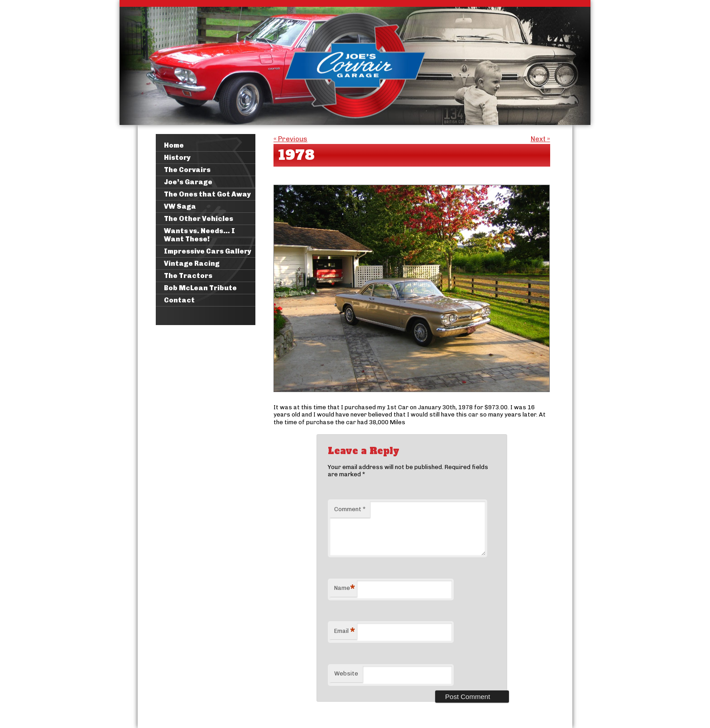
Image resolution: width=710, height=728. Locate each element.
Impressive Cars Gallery (208, 251)
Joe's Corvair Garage (355, 62)
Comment (350, 509)
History (177, 158)
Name (345, 589)
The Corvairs (187, 170)
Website (346, 673)
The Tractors (188, 276)
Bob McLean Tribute (200, 288)
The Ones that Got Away (207, 194)
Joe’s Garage (188, 182)
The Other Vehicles (199, 219)
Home (174, 145)
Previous (290, 139)
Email (345, 632)
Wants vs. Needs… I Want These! (199, 235)
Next (540, 139)
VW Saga (180, 206)
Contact (179, 300)
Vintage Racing (192, 263)
